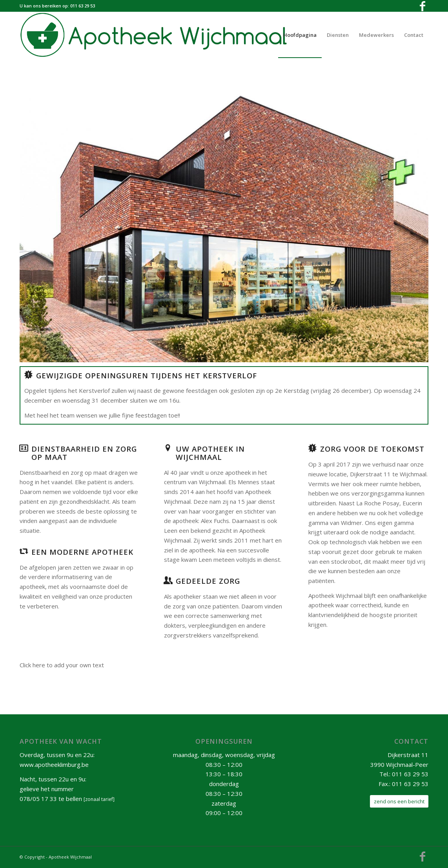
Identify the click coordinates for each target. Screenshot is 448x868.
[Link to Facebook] (423, 6)
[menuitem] (300, 35)
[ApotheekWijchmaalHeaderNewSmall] (159, 35)
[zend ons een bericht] (399, 802)
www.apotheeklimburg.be (54, 764)
